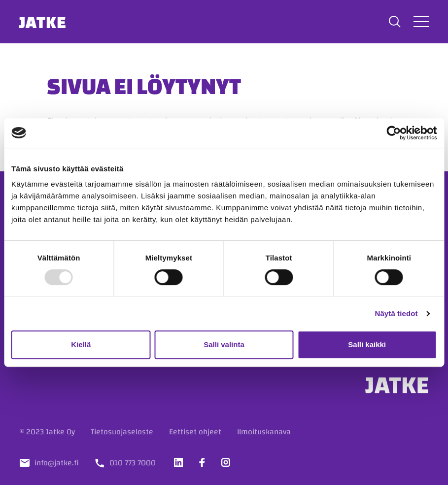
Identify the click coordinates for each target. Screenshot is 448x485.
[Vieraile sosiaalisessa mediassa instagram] (226, 462)
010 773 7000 (133, 463)
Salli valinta (224, 344)
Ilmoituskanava (264, 432)
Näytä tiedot (396, 313)
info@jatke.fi (57, 463)
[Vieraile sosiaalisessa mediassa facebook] (202, 462)
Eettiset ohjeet (195, 432)
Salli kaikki (367, 344)
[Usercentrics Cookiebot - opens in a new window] (394, 133)
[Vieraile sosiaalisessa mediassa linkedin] (178, 462)
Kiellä (81, 344)
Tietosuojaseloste (122, 432)
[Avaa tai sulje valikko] (420, 21)
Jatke (44, 22)
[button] (394, 22)
